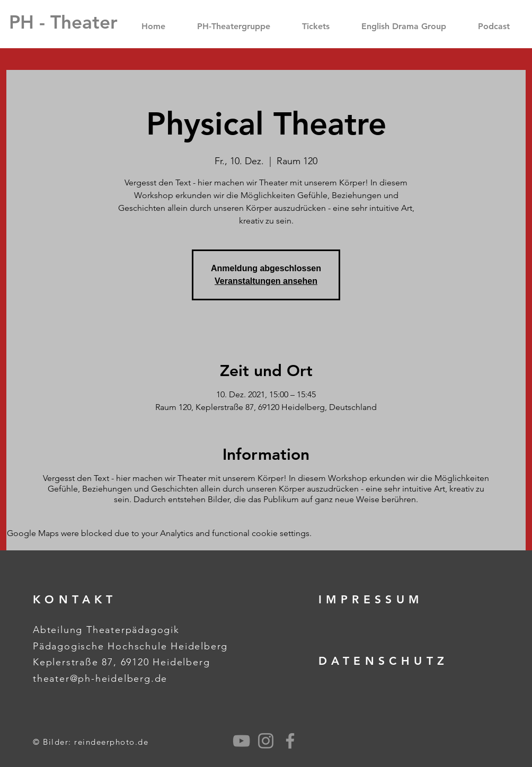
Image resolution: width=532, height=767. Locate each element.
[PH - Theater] (63, 22)
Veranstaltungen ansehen (266, 281)
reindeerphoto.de (111, 742)
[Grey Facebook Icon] (290, 741)
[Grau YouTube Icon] (241, 741)
